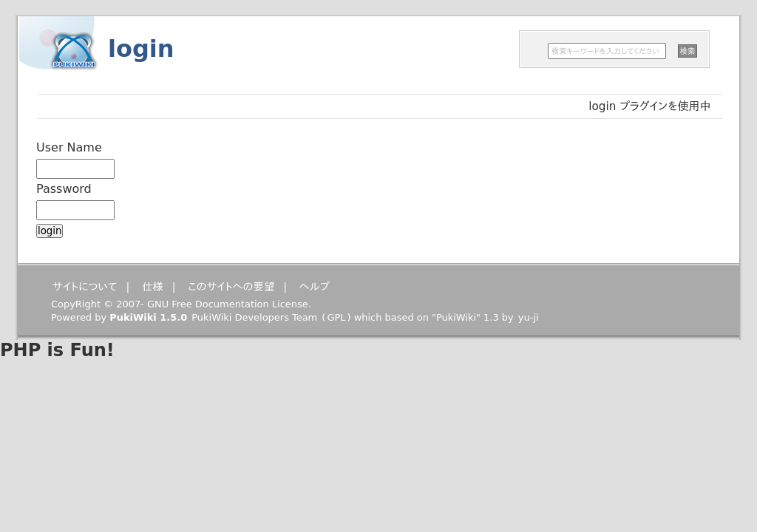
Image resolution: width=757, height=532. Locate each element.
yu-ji (529, 317)
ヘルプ (315, 287)
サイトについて (85, 287)
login (141, 49)
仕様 (153, 287)
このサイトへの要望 (231, 287)
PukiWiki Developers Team (254, 317)
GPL (336, 317)
